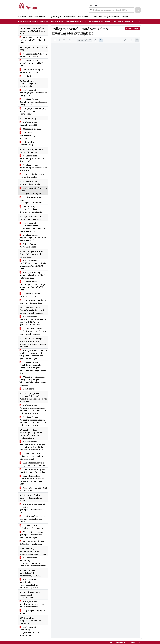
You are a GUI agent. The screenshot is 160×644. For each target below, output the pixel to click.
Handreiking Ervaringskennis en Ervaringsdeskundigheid (31, 209)
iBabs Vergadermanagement (115, 642)
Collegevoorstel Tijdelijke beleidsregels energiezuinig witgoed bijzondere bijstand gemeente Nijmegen (33, 354)
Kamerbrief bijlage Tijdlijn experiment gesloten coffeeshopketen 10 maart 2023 (33, 480)
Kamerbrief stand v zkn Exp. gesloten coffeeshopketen (33, 464)
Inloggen (136, 642)
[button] (138, 10)
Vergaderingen (54, 17)
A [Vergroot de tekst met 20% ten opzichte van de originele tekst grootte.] (136, 21)
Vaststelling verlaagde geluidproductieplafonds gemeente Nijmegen (31, 535)
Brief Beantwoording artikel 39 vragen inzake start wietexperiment (33, 456)
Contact (125, 17)
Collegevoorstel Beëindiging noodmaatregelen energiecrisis (33, 93)
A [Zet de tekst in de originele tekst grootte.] (132, 21)
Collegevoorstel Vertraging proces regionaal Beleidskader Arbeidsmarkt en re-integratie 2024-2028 (33, 409)
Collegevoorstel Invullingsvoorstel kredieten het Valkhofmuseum (33, 604)
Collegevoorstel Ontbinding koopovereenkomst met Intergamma (30, 631)
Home (34, 21)
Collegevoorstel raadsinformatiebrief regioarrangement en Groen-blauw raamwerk (33, 227)
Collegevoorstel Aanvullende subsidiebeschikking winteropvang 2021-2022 (30, 584)
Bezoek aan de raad (37, 17)
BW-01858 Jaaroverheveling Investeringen (27, 135)
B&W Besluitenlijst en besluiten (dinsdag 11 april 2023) (69, 21)
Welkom (22, 17)
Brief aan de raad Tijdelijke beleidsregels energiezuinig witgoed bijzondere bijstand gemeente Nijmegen (33, 368)
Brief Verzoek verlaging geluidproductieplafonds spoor (32, 519)
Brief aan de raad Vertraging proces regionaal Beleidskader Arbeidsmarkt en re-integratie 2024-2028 (33, 421)
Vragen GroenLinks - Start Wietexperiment (33, 489)
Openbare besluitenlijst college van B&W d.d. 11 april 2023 (32, 40)
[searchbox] (111, 10)
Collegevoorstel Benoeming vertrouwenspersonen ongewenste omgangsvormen (33, 562)
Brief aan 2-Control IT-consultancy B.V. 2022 (32, 295)
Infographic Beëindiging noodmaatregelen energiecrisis (33, 111)
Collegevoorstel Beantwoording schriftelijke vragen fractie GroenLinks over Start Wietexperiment (32, 446)
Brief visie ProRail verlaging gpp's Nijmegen (31, 527)
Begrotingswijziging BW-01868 (33, 612)
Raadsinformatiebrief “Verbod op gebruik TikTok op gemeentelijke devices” (33, 331)
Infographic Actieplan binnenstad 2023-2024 (31, 71)
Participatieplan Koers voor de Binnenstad (32, 176)
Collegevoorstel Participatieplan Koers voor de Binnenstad (33, 158)
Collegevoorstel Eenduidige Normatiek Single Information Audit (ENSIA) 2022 (33, 265)
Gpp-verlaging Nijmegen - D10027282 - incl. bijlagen (33, 543)
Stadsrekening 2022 (30, 129)
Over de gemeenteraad (109, 17)
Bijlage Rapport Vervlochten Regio (28, 245)
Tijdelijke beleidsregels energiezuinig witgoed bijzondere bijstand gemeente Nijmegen (33, 381)
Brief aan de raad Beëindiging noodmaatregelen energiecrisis (33, 102)
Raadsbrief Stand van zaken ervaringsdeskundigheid (31, 200)
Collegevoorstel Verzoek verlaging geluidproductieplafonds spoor (32, 508)
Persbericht (27, 76)
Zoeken (92, 6)
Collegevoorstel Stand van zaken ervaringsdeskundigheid (33, 191)
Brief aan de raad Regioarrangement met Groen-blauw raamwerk (33, 238)
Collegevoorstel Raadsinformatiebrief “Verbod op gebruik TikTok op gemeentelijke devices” (33, 321)
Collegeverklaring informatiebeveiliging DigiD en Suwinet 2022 (32, 275)
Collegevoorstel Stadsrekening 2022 (29, 124)
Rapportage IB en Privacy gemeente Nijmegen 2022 (33, 302)
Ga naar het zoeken (0, 2)
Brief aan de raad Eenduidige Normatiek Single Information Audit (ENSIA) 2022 (33, 286)
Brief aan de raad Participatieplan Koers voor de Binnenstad (33, 168)
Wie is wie (82, 17)
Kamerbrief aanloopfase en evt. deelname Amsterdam (32, 471)
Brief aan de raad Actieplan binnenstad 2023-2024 (32, 63)
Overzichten (68, 17)
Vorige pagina (132, 29)
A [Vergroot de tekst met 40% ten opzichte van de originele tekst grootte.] (140, 21)
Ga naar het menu (1, 2)
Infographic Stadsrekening (27, 143)
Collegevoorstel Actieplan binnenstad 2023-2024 (33, 55)
